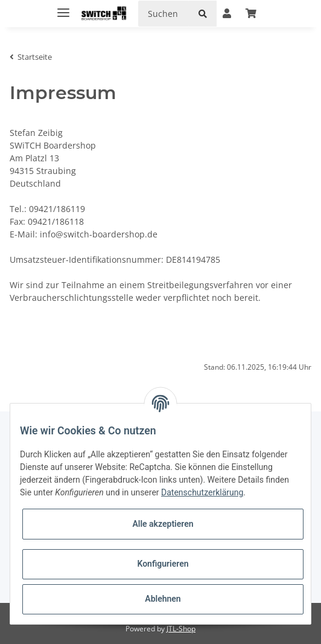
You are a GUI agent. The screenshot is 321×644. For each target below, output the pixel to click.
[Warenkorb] (251, 13)
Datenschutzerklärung (202, 492)
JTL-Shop (181, 629)
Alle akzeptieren (163, 524)
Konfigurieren (163, 564)
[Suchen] (164, 14)
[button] (227, 13)
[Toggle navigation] (63, 8)
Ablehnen (163, 599)
